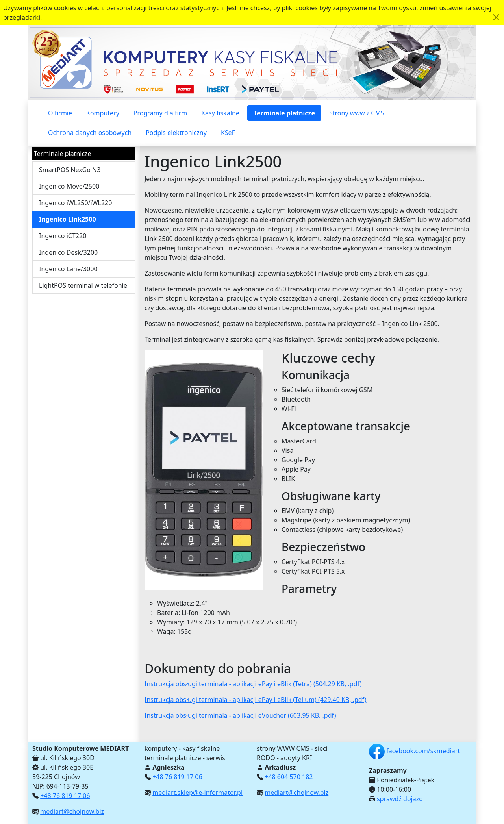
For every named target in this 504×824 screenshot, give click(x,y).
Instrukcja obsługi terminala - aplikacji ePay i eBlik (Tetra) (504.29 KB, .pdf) (253, 684)
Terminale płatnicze (284, 113)
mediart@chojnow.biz (72, 811)
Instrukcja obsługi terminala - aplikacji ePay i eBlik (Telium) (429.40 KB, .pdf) (256, 700)
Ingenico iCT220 (63, 236)
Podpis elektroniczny (176, 133)
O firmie (60, 113)
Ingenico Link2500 (68, 219)
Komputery (103, 113)
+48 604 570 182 (289, 777)
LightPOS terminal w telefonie (83, 285)
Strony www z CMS (357, 113)
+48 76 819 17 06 (65, 796)
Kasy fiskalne (220, 113)
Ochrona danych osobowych (90, 133)
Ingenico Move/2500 (69, 186)
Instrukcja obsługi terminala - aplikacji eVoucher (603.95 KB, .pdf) (240, 715)
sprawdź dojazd (400, 799)
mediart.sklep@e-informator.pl (197, 793)
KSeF (228, 133)
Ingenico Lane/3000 (68, 269)
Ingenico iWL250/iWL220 (75, 203)
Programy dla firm (160, 113)
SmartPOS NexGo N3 (70, 170)
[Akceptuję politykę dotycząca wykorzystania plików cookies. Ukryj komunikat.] (496, 17)
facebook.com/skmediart (414, 751)
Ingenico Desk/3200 (68, 252)
